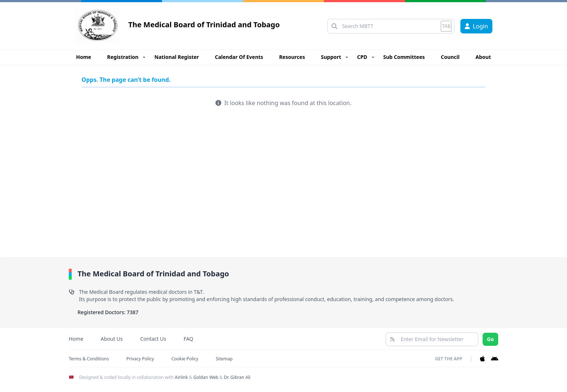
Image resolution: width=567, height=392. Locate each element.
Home (84, 57)
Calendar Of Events (239, 57)
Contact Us (153, 339)
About (483, 57)
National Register (177, 57)
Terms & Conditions (89, 359)
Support (331, 57)
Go (490, 339)
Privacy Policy (140, 359)
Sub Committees (404, 57)
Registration (123, 57)
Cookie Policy (185, 359)
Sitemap (224, 359)
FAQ (188, 339)
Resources (292, 57)
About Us (112, 339)
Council (450, 57)
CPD (362, 57)
